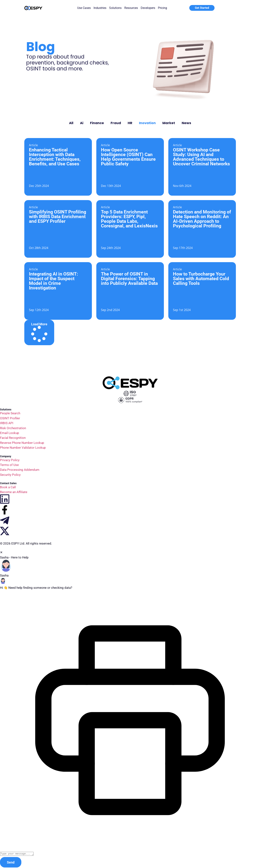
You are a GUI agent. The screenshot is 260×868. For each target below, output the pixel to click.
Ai (82, 123)
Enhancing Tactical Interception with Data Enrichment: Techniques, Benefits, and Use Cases (55, 157)
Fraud (116, 123)
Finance (97, 123)
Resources (131, 8)
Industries (100, 8)
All (71, 123)
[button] (39, 332)
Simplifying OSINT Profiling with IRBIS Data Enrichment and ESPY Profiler (58, 217)
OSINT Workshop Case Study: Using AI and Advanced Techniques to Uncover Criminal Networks (201, 157)
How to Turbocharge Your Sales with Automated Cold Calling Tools (201, 279)
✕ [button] (1, 552)
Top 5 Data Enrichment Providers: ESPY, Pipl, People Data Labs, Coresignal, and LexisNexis (129, 219)
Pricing (162, 8)
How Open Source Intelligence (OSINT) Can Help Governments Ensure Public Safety (128, 157)
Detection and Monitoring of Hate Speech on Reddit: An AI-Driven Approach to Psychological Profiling (202, 219)
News (186, 123)
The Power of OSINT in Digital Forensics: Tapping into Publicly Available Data (129, 279)
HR (130, 123)
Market (169, 123)
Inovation (147, 123)
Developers (148, 8)
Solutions (115, 8)
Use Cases (84, 8)
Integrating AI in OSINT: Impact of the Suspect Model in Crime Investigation (53, 281)
